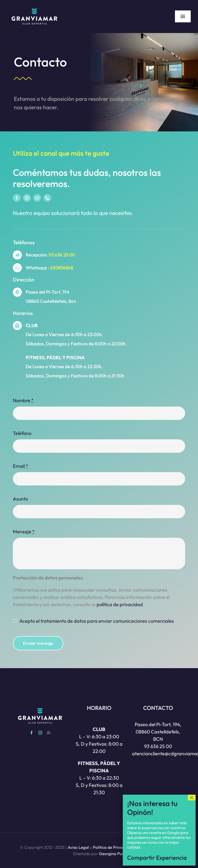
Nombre (23, 400)
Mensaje (24, 532)
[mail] (37, 198)
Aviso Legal (78, 847)
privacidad (120, 604)
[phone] (47, 198)
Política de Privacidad (113, 847)
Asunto (20, 499)
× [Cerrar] (192, 798)
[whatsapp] (49, 733)
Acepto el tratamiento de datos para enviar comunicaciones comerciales (97, 621)
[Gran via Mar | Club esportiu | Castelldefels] (34, 7)
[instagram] (27, 198)
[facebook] (17, 198)
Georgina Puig (112, 854)
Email (21, 466)
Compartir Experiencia (157, 858)
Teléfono (22, 433)
